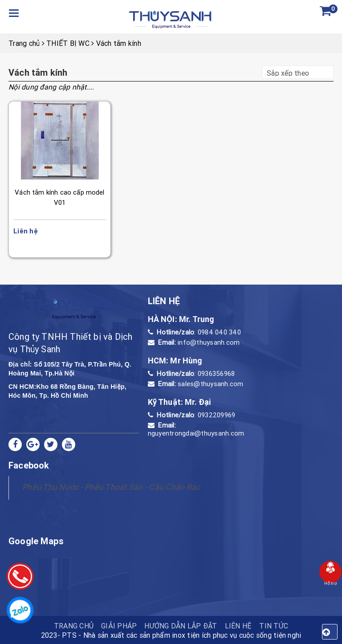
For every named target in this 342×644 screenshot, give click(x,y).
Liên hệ (238, 626)
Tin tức (274, 626)
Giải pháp (119, 626)
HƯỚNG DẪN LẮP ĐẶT (181, 626)
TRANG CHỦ (74, 626)
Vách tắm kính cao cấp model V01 (59, 197)
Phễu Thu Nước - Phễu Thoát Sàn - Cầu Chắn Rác (111, 487)
